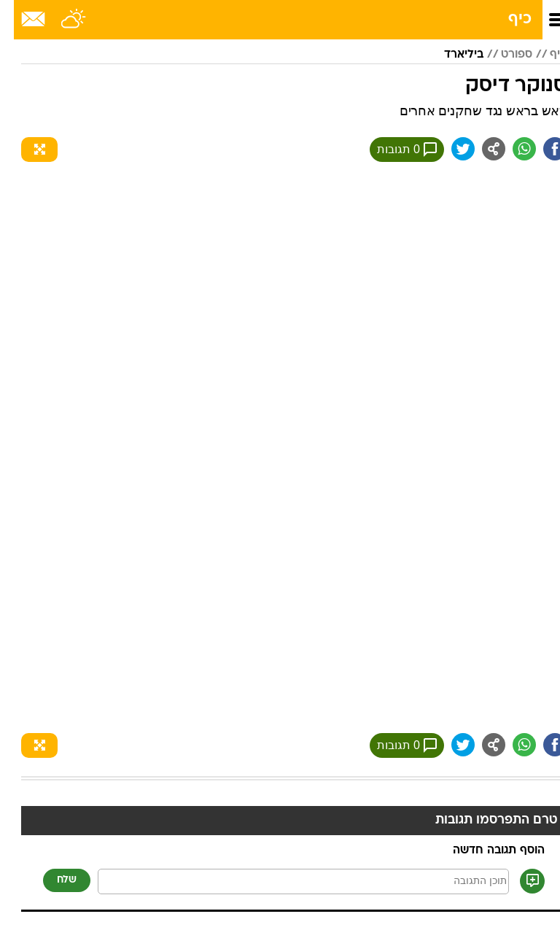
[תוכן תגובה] (289, 881)
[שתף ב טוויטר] (449, 149)
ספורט (503, 55)
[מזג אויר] (60, 20)
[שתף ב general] (480, 149)
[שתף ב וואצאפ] (510, 149)
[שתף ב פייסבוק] (541, 149)
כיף (506, 19)
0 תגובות (393, 150)
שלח (53, 880)
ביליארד (450, 55)
